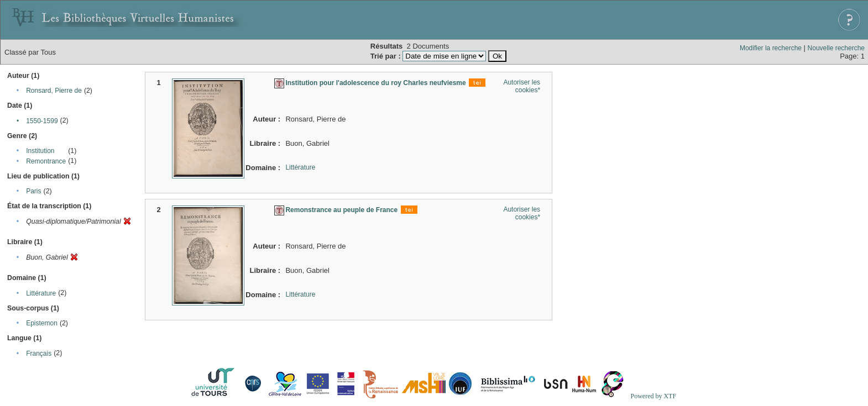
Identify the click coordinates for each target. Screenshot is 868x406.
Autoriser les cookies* (522, 86)
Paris (33, 191)
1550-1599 (42, 121)
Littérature (41, 293)
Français (39, 354)
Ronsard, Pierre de (54, 91)
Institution (40, 151)
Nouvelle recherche (836, 48)
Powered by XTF (653, 396)
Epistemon (42, 323)
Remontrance (46, 161)
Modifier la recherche (771, 48)
